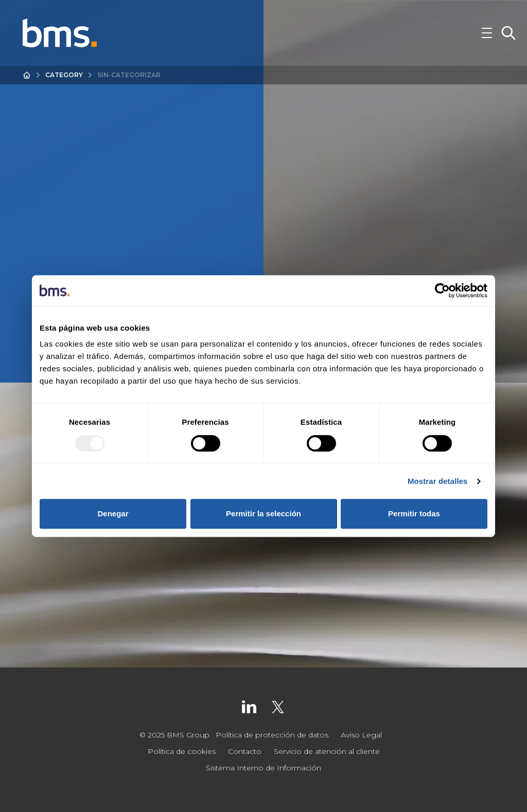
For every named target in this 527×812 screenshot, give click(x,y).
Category (64, 75)
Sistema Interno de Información (263, 768)
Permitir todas (414, 513)
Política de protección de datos (272, 735)
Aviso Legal (361, 735)
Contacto (245, 751)
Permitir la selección (263, 513)
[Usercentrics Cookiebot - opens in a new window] (442, 291)
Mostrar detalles (438, 481)
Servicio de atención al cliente (327, 751)
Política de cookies (182, 751)
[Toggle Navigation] (487, 33)
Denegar (113, 513)
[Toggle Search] (508, 33)
